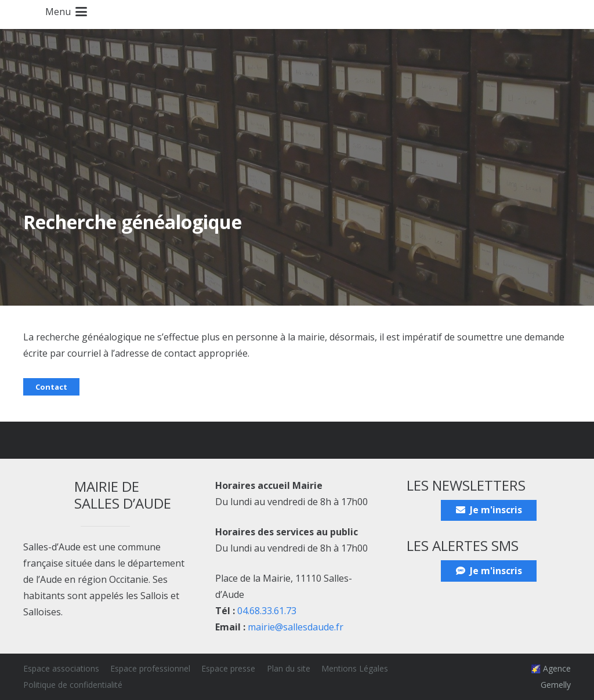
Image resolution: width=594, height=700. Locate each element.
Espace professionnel (150, 668)
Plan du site (289, 668)
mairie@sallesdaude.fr (296, 627)
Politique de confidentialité (73, 685)
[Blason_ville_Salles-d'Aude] (17, 14)
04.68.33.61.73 (267, 611)
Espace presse (228, 668)
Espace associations (61, 668)
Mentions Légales (355, 668)
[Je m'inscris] (489, 511)
